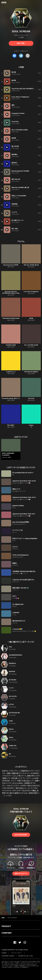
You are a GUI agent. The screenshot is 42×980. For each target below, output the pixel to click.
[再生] (7, 73)
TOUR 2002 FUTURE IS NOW (11, 318)
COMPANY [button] (7, 933)
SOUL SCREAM (12, 918)
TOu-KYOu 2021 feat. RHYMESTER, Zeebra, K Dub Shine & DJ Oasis (11, 293)
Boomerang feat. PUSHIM (11, 265)
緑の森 (31, 318)
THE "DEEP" (11, 425)
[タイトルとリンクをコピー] (28, 56)
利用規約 (4, 953)
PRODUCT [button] (6, 926)
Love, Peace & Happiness (31, 292)
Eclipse (31, 425)
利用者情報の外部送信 (8, 956)
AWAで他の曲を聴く (21, 835)
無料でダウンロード (21, 874)
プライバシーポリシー (17, 953)
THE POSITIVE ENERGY (31, 372)
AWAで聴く (21, 43)
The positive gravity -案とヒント (11, 398)
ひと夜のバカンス (11, 372)
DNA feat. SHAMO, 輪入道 (31, 265)
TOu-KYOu (31, 398)
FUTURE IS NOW (11, 345)
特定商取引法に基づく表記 (26, 956)
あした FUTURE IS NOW (31, 345)
